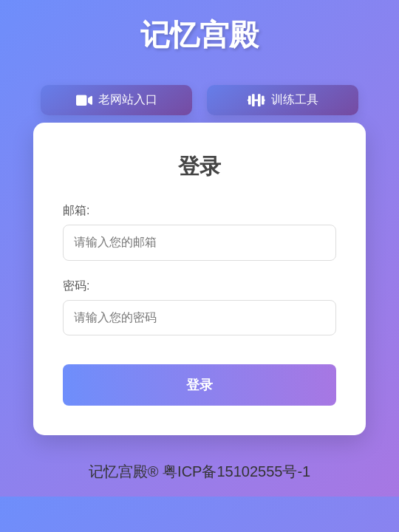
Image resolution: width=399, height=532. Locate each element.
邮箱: (76, 210)
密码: (76, 286)
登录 (199, 385)
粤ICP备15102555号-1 (236, 471)
